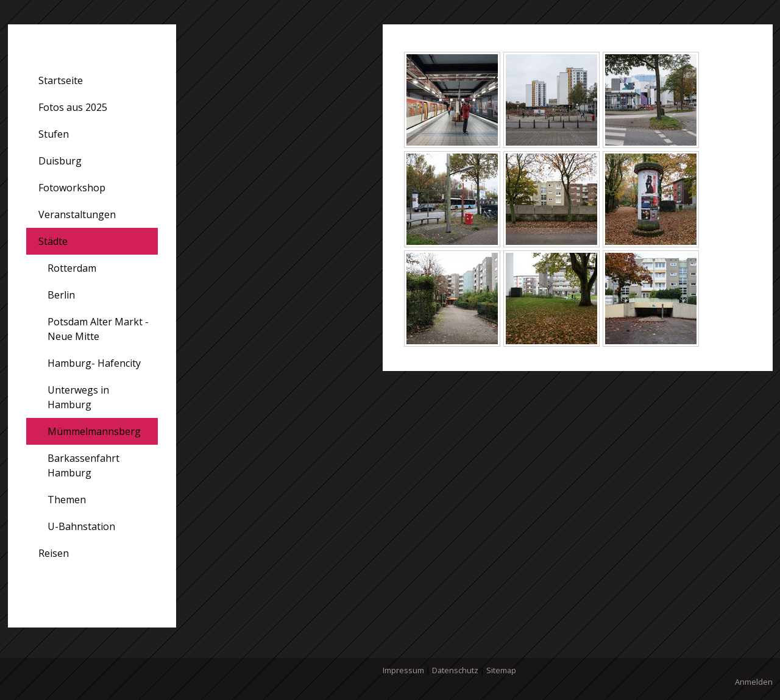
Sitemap (501, 670)
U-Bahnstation (81, 526)
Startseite (61, 80)
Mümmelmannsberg (94, 431)
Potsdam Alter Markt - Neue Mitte (98, 329)
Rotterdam (72, 268)
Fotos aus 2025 (73, 107)
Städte (53, 241)
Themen (67, 500)
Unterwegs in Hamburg (78, 397)
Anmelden (754, 682)
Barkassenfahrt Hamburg (83, 465)
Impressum (403, 670)
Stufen (54, 134)
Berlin (61, 295)
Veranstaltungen (77, 214)
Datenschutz (455, 670)
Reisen (54, 553)
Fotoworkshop (72, 188)
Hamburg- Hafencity (94, 363)
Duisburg (60, 161)
